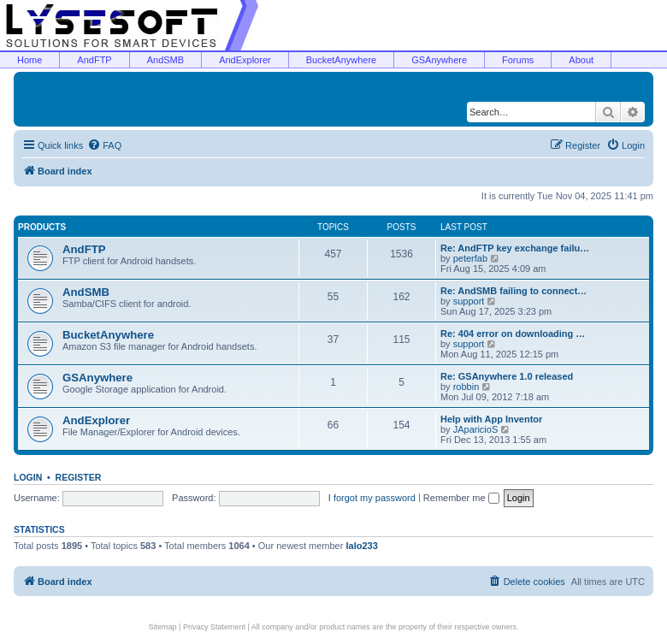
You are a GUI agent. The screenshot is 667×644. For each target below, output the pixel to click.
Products (42, 227)
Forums (518, 60)
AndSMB (165, 60)
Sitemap (163, 627)
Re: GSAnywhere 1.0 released (507, 376)
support (469, 301)
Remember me (461, 498)
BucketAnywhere (342, 60)
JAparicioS (476, 429)
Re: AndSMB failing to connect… (514, 291)
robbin (466, 387)
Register (79, 477)
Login (28, 477)
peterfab (470, 258)
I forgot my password (372, 498)
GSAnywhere (439, 60)
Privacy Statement (214, 627)
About (581, 60)
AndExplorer (245, 60)
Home (30, 60)
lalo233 (361, 546)
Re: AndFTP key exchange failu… (515, 248)
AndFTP (94, 60)
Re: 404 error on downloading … (513, 334)
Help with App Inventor (491, 419)
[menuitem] (104, 145)
